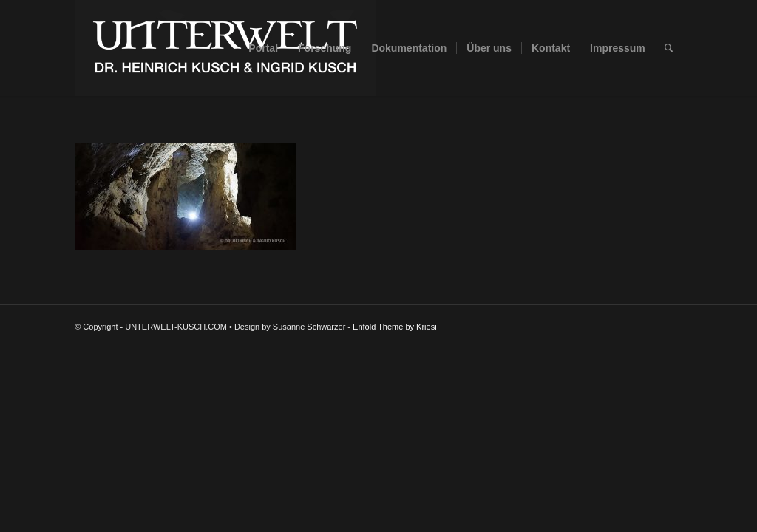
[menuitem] (263, 48)
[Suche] (669, 48)
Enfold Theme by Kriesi (395, 327)
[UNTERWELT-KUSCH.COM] (225, 48)
